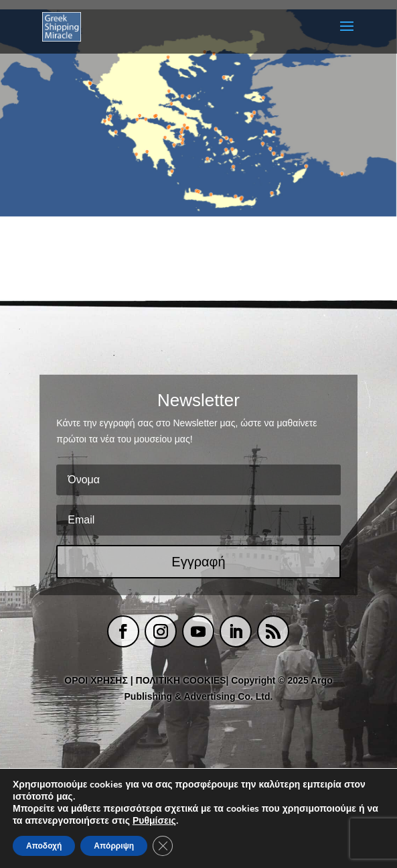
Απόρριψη (114, 846)
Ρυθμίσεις (154, 821)
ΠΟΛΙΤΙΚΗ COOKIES (181, 680)
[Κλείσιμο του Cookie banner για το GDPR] (163, 846)
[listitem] (89, 84)
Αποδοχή (44, 846)
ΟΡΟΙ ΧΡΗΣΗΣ (96, 680)
